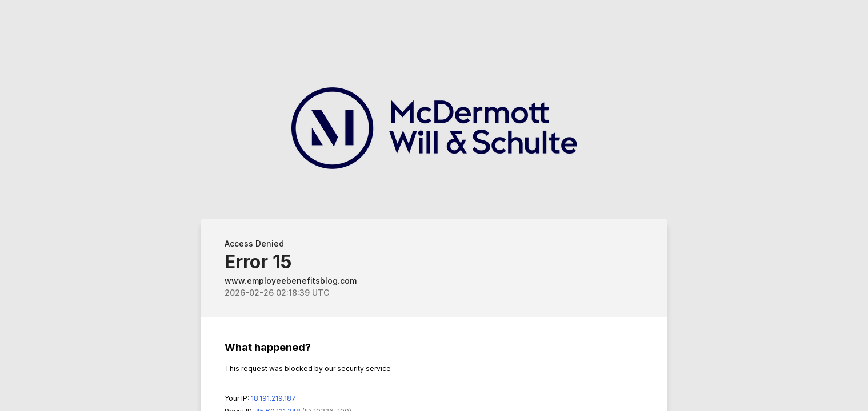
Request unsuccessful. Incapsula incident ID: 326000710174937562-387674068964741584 (434, 205)
